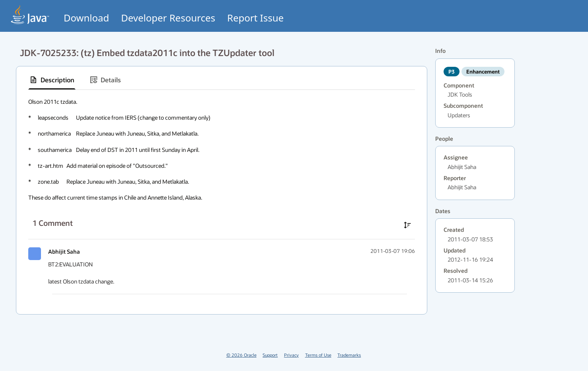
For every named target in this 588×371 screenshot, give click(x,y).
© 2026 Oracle (241, 355)
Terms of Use (318, 355)
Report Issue (255, 18)
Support (270, 355)
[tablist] (222, 80)
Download (86, 18)
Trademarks (349, 355)
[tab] (52, 80)
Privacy (291, 355)
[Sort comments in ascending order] (407, 225)
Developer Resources (168, 18)
